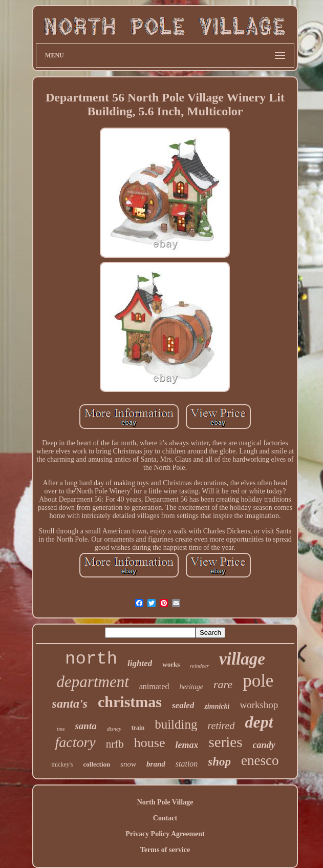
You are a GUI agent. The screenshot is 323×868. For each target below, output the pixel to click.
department (93, 682)
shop (219, 762)
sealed (183, 705)
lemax (187, 745)
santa (85, 726)
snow (128, 764)
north (91, 659)
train (138, 728)
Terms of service (165, 850)
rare (223, 684)
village (242, 659)
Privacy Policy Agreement (165, 834)
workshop (259, 705)
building (176, 724)
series (225, 742)
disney (114, 729)
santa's (70, 704)
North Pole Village (165, 802)
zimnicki (217, 706)
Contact (165, 818)
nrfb (115, 744)
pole (258, 681)
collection (97, 764)
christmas (130, 702)
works (171, 664)
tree (61, 729)
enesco (260, 760)
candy (264, 745)
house (150, 743)
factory (75, 742)
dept (259, 722)
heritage (191, 687)
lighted (140, 663)
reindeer (199, 666)
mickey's (62, 764)
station (187, 764)
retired (221, 726)
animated (154, 686)
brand (156, 764)
